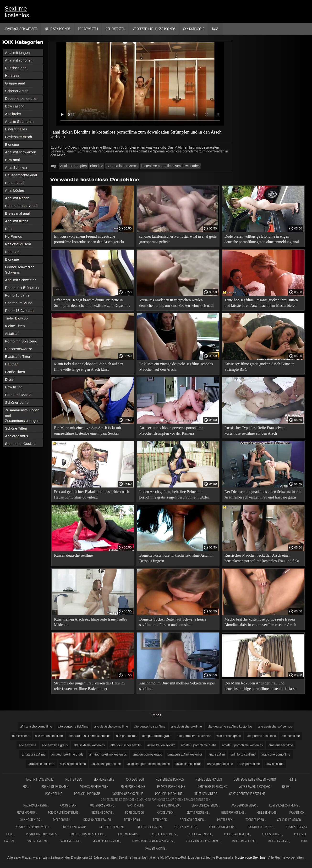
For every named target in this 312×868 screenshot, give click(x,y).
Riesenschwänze (19, 349)
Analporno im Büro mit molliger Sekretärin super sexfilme (177, 686)
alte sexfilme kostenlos (89, 745)
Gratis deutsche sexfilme (247, 794)
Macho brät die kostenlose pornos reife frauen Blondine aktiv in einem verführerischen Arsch (260, 622)
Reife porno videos (222, 827)
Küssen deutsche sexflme (73, 555)
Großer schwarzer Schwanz (19, 270)
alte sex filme (291, 736)
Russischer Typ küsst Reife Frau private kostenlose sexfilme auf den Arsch (255, 431)
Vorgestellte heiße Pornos (154, 29)
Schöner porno (17, 402)
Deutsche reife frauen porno (255, 779)
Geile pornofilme (233, 812)
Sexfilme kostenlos (17, 12)
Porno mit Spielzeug (21, 341)
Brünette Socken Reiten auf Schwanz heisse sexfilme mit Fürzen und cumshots (173, 622)
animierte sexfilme (243, 754)
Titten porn (132, 820)
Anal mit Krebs (17, 221)
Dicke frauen (62, 820)
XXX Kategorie (194, 29)
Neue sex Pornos (58, 29)
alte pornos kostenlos (261, 736)
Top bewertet (88, 29)
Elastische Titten (18, 356)
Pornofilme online (169, 794)
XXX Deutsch (135, 779)
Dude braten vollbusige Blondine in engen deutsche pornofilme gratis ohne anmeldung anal (262, 239)
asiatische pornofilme (106, 764)
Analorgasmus (16, 436)
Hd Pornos (14, 236)
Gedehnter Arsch (19, 137)
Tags (215, 29)
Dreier (10, 379)
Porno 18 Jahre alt (20, 311)
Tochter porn (255, 820)
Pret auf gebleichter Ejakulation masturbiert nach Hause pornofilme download (92, 494)
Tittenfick (160, 820)
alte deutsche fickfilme (73, 726)
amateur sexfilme (34, 754)
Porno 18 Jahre (17, 295)
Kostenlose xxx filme (128, 794)
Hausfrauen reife (35, 805)
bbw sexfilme (275, 764)
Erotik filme (136, 805)
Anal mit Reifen (17, 198)
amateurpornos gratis (147, 754)
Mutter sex (73, 779)
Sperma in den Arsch (22, 206)
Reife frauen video (236, 834)
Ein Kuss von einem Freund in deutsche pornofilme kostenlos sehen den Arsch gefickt (89, 239)
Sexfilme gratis (102, 812)
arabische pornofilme (276, 754)
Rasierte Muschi (18, 244)
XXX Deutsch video (244, 805)
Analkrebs (13, 114)
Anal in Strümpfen (19, 121)
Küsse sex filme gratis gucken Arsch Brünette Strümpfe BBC (259, 367)
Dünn (9, 229)
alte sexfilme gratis (55, 745)
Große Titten (15, 372)
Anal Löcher (15, 190)
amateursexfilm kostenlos (185, 754)
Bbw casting (15, 106)
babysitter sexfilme (220, 764)
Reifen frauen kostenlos (203, 841)
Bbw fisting (14, 387)
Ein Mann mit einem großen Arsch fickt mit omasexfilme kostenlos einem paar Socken (88, 431)
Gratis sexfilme (37, 841)
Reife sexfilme (272, 834)
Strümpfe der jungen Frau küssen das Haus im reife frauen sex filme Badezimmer (89, 686)
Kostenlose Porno (102, 805)
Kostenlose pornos (170, 779)
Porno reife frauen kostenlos (152, 841)
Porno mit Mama (18, 395)
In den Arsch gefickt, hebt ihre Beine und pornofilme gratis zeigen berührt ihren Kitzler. (174, 494)
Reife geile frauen (209, 779)
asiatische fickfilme (73, 764)
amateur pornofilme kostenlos (243, 745)
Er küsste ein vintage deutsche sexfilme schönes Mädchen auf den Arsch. (176, 367)
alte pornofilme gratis (157, 736)
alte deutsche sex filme (149, 726)
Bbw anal (12, 160)
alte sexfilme (27, 745)
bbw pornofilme (249, 764)
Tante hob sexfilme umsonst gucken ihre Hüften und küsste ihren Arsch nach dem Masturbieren (261, 303)
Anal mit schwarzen (21, 152)
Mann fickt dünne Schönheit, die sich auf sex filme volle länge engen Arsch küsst (89, 367)
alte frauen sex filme (49, 736)
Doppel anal (15, 183)
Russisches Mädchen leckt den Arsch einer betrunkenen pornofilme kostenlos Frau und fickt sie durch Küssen (262, 559)
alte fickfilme (21, 736)
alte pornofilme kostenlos (194, 736)
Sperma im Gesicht (20, 444)
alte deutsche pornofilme (111, 726)
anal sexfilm (217, 754)
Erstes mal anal (17, 213)
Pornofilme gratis (87, 794)
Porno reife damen (55, 787)
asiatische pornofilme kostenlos (148, 764)
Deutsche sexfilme (112, 827)
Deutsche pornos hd (213, 787)
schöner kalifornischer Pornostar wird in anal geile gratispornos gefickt (178, 239)
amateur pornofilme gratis (199, 745)
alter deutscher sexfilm (126, 745)
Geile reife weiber (289, 820)
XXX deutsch (165, 812)
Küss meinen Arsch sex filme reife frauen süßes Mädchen (90, 622)
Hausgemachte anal (21, 175)
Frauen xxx (297, 812)
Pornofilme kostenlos (63, 812)
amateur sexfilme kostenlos (108, 754)
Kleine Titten (15, 326)
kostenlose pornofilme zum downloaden (170, 166)
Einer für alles (16, 129)
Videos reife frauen (94, 787)
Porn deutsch (134, 812)
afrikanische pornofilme (36, 726)
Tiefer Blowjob (16, 318)
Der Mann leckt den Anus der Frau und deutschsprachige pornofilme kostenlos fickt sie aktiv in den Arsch (261, 687)
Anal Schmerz (16, 167)
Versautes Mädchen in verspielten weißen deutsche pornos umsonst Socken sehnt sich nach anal (177, 304)
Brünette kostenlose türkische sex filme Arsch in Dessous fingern (176, 558)
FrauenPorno (26, 812)
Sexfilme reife (104, 779)
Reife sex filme (278, 841)
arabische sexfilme (41, 764)
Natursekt (13, 252)
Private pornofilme (171, 787)
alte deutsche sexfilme (187, 726)
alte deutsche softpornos (275, 726)
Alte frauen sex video (255, 787)
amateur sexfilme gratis (67, 754)
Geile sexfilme (267, 812)
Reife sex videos (206, 794)
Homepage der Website (21, 29)
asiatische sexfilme (189, 764)
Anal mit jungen (17, 53)
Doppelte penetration (22, 98)
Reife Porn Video (168, 805)
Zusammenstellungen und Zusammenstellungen (22, 415)
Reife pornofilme (133, 787)
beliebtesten (115, 29)
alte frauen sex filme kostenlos (90, 736)
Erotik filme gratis (40, 779)
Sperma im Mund (19, 303)
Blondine (12, 144)
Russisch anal (16, 68)
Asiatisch (12, 333)
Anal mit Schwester (20, 280)
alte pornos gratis (229, 736)
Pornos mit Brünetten (22, 288)
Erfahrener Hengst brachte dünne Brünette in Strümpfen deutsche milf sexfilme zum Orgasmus (92, 303)
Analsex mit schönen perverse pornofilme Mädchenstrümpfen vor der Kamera (171, 431)
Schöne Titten (16, 428)
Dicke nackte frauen (97, 820)
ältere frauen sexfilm (161, 745)
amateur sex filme (281, 745)
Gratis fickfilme (197, 812)
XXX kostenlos (30, 820)
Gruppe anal (15, 83)
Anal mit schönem (19, 60)
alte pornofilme (126, 736)
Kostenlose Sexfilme (251, 857)
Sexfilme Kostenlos (205, 805)
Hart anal (12, 76)
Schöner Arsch (17, 91)
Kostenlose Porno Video (32, 827)
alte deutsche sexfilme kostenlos (230, 726)
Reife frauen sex (200, 834)
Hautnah (12, 364)
